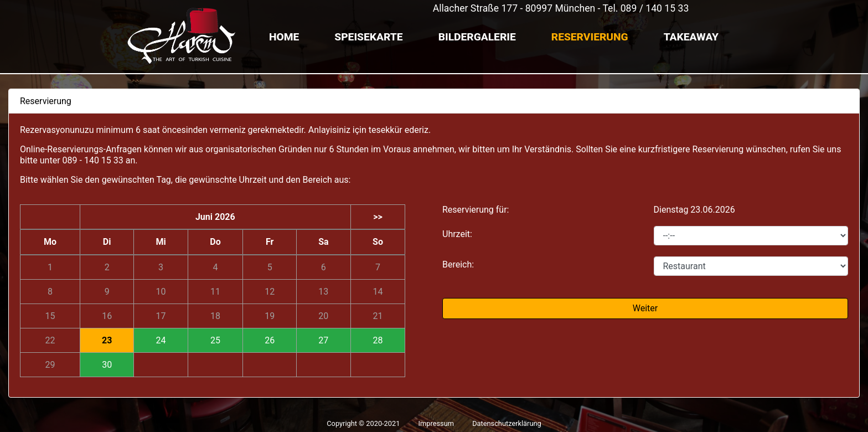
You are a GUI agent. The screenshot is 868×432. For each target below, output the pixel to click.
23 (107, 340)
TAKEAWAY (691, 37)
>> (378, 217)
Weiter (645, 308)
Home (284, 37)
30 (107, 365)
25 (215, 340)
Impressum (436, 423)
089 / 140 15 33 (655, 8)
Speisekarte (368, 37)
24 (161, 340)
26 (270, 340)
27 (323, 340)
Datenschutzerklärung (507, 423)
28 (378, 340)
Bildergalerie (477, 37)
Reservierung (590, 37)
